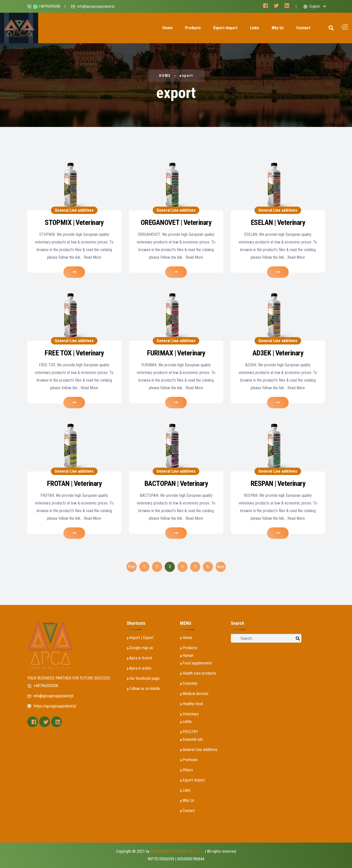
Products (193, 28)
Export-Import (225, 28)
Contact (303, 28)
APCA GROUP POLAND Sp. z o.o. (177, 851)
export (186, 76)
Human (188, 655)
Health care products (199, 673)
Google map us (141, 648)
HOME (165, 76)
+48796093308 (43, 686)
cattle (187, 722)
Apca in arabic (140, 668)
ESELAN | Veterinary (278, 222)
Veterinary (191, 714)
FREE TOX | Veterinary (74, 353)
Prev (132, 567)
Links (255, 28)
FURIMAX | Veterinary (176, 353)
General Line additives (74, 210)
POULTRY (190, 732)
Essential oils (193, 739)
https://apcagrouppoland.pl (52, 706)
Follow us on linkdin (145, 689)
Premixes (190, 760)
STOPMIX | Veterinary (74, 222)
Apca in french (141, 658)
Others (188, 770)
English (312, 6)
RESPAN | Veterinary (278, 483)
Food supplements (197, 663)
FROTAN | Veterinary (74, 483)
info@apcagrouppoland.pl (96, 6)
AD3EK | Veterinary (278, 353)
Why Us (278, 28)
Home (167, 28)
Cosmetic (190, 683)
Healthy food (193, 704)
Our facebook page (144, 678)
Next (221, 567)
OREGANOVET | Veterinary (176, 222)
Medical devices (195, 694)
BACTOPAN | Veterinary (176, 483)
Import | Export (141, 638)
